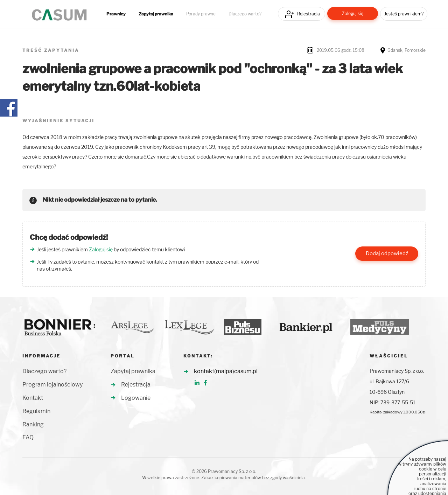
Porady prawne (201, 14)
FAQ (28, 437)
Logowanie (136, 398)
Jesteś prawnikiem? (404, 14)
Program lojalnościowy (52, 385)
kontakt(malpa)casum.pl (226, 371)
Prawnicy (116, 14)
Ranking (33, 424)
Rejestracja (309, 14)
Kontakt (33, 398)
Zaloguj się (353, 13)
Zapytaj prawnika (156, 14)
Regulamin (36, 411)
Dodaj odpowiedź (387, 253)
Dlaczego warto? (245, 14)
